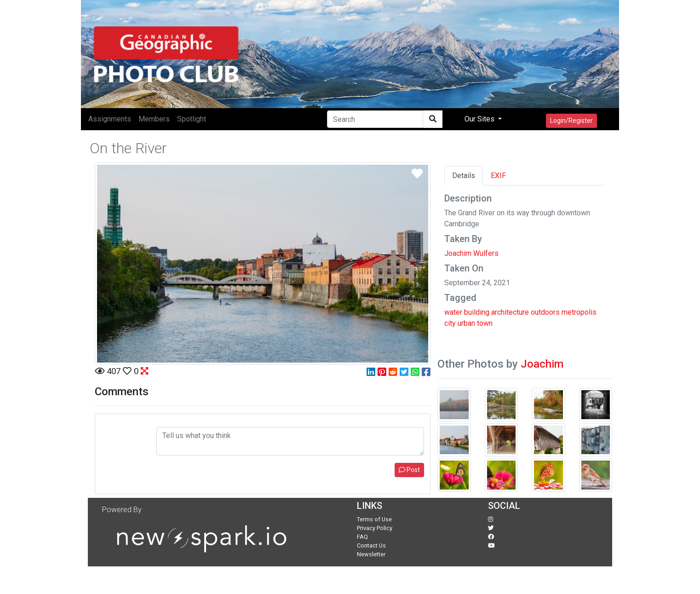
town (485, 323)
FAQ (362, 537)
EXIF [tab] (498, 176)
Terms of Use (374, 519)
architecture (510, 312)
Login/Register (571, 121)
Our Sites (480, 119)
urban (466, 323)
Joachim (542, 364)
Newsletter (371, 554)
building (477, 312)
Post (409, 470)
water (453, 312)
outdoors (545, 312)
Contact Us (371, 545)
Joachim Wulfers (471, 253)
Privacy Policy (375, 528)
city (450, 323)
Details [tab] (464, 176)
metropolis (579, 312)
